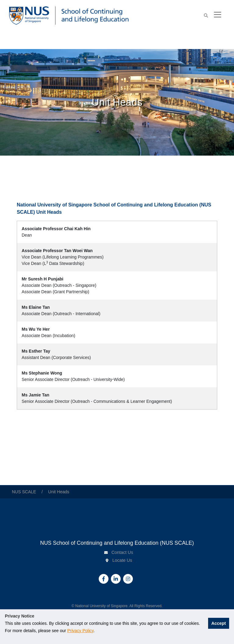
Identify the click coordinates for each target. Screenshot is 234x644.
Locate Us (122, 560)
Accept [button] (214, 627)
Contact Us (122, 552)
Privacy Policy (97, 631)
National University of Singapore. (102, 606)
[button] (206, 16)
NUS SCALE (25, 492)
